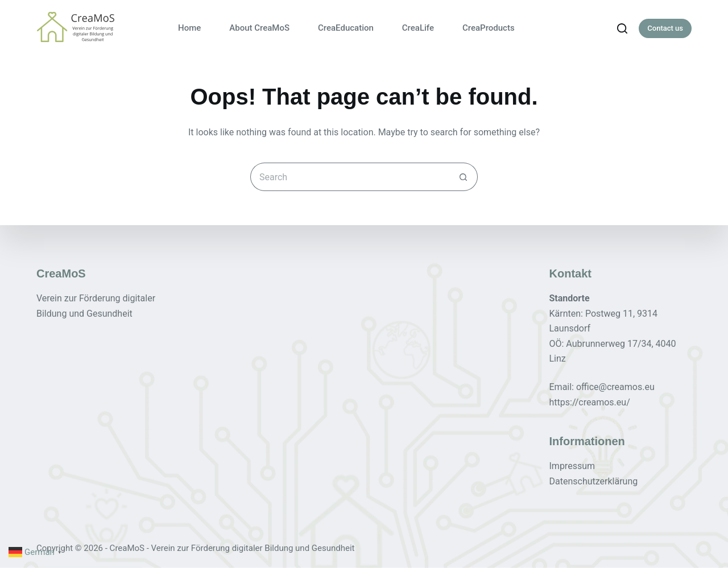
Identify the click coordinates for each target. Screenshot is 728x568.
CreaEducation (346, 28)
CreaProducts (489, 28)
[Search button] (464, 177)
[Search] (622, 28)
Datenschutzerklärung (594, 481)
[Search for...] (350, 177)
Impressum (572, 466)
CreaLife (418, 28)
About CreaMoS (259, 28)
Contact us (665, 28)
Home (189, 28)
